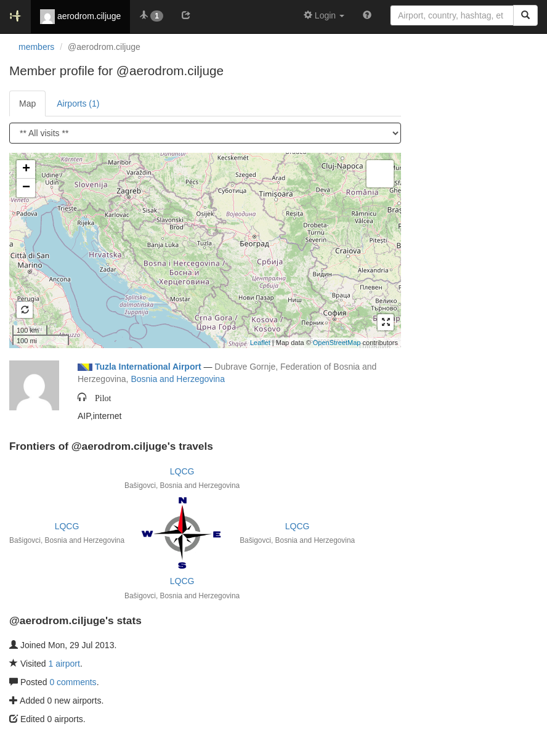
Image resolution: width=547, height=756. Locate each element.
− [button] (26, 188)
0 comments (73, 682)
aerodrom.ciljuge (80, 17)
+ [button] (26, 169)
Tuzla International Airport (148, 367)
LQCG (182, 471)
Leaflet (260, 343)
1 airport (64, 664)
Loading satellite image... (204, 250)
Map (27, 104)
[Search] (525, 15)
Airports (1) (78, 104)
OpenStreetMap (337, 343)
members (36, 47)
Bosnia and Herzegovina (178, 379)
